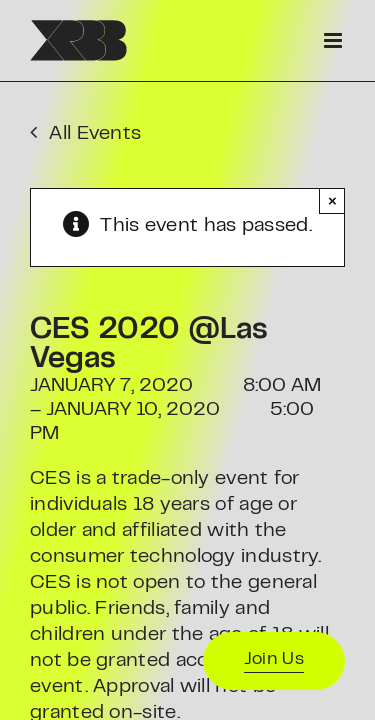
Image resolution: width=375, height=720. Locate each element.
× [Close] (332, 200)
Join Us (274, 660)
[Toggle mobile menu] (334, 40)
